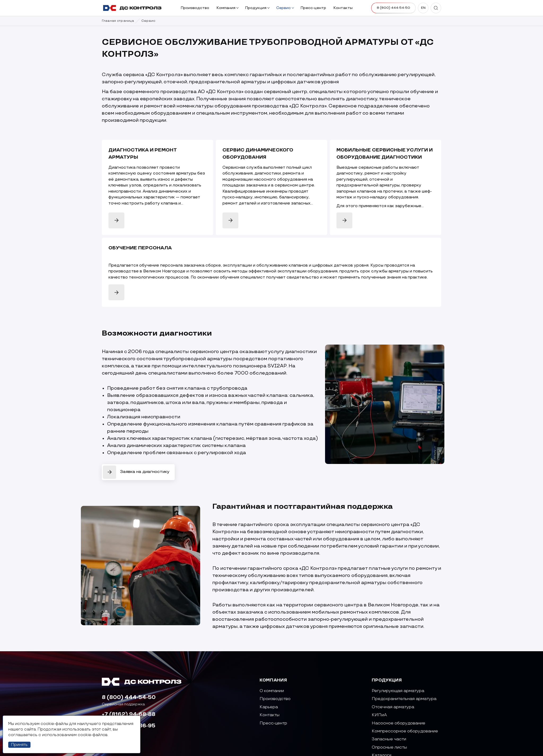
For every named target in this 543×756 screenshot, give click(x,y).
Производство (195, 8)
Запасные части (389, 739)
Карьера (269, 707)
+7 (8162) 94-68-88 (129, 714)
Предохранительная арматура (404, 699)
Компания (228, 8)
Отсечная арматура (393, 707)
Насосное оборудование (399, 723)
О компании (272, 691)
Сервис (285, 8)
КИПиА (379, 715)
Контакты (343, 8)
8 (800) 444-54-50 (129, 697)
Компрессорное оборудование (405, 731)
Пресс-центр (314, 8)
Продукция (257, 8)
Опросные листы (389, 747)
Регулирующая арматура (398, 691)
